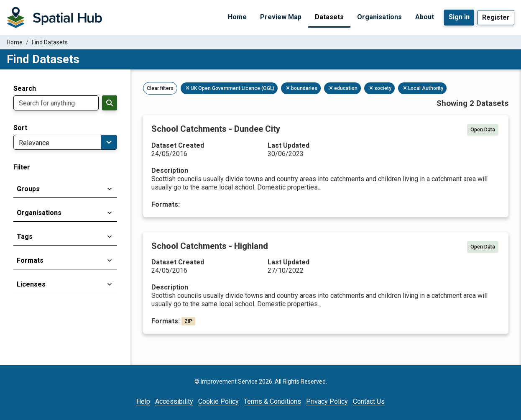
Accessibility (174, 401)
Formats (30, 260)
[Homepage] (54, 18)
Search (25, 89)
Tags (25, 237)
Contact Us (369, 401)
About (425, 17)
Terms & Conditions (272, 401)
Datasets (329, 17)
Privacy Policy (327, 401)
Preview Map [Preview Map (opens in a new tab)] (281, 17)
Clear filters (160, 88)
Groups (28, 189)
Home (237, 17)
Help (143, 401)
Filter (22, 167)
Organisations (379, 17)
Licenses (31, 284)
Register (496, 17)
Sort (20, 128)
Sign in (459, 17)
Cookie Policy (218, 401)
